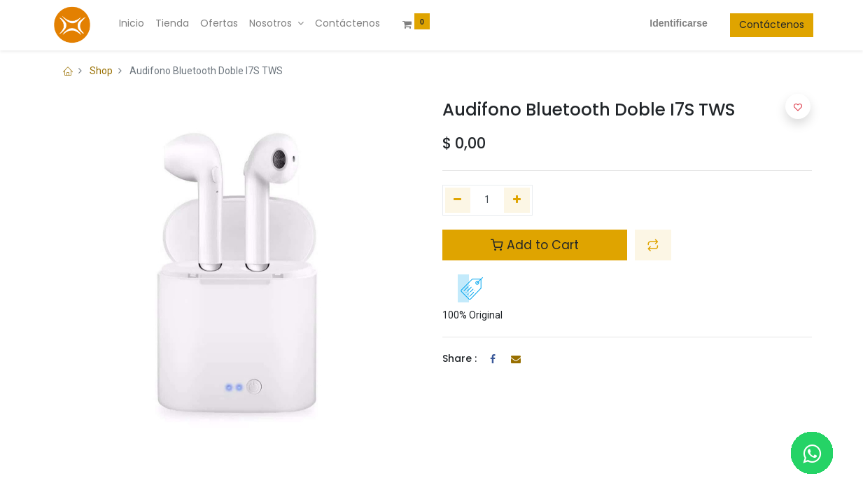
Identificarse (677, 23)
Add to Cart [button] (535, 245)
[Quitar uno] (458, 200)
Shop (101, 71)
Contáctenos (770, 24)
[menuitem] (133, 24)
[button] (653, 245)
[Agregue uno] (517, 200)
